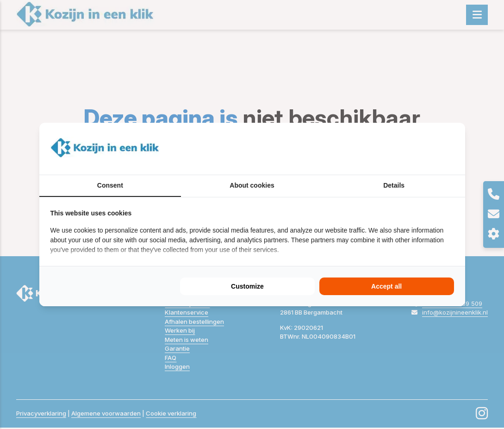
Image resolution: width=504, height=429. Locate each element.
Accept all (386, 286)
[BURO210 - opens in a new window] (419, 149)
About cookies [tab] (252, 185)
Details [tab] (394, 185)
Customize (247, 286)
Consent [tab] (110, 185)
